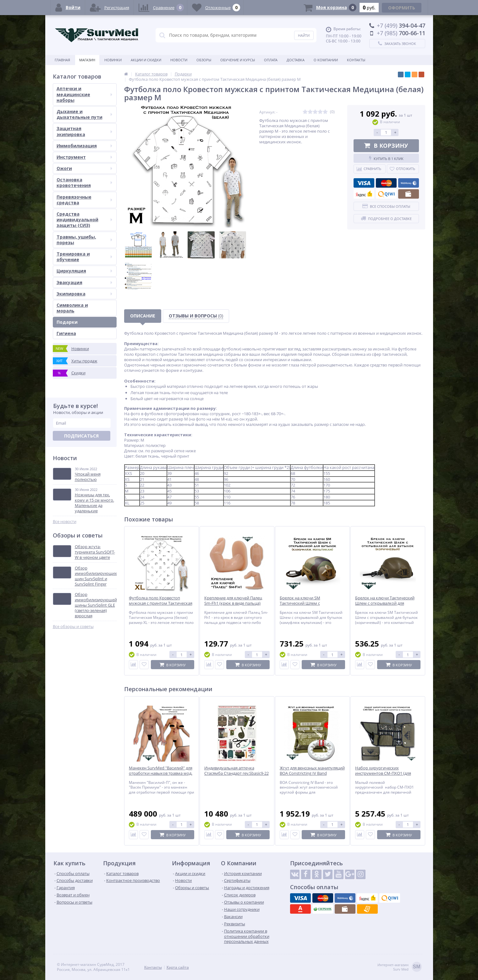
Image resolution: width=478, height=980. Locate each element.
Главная (62, 60)
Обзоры (204, 60)
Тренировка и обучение (84, 257)
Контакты (356, 60)
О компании (326, 60)
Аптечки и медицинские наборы (84, 94)
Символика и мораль (72, 308)
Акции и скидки (146, 60)
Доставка (296, 60)
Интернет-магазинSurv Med (400, 967)
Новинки (113, 60)
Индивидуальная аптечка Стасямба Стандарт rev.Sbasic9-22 (236, 771)
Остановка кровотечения (84, 182)
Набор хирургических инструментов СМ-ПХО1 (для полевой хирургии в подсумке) (385, 773)
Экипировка (84, 294)
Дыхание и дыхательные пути (84, 114)
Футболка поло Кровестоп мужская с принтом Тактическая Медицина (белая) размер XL (161, 603)
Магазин (87, 60)
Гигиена (66, 333)
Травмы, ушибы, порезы (84, 240)
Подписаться (81, 436)
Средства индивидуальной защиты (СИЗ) (84, 220)
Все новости (65, 522)
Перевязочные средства (84, 200)
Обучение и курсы (238, 60)
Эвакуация (84, 282)
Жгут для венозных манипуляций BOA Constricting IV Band (312, 771)
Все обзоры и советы (73, 627)
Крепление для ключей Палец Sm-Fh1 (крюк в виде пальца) (233, 601)
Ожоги (84, 168)
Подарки (67, 322)
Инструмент (84, 157)
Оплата (271, 60)
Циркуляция (84, 271)
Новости (179, 60)
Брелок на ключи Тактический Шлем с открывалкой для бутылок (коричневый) (385, 603)
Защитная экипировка (84, 131)
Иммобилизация (84, 146)
